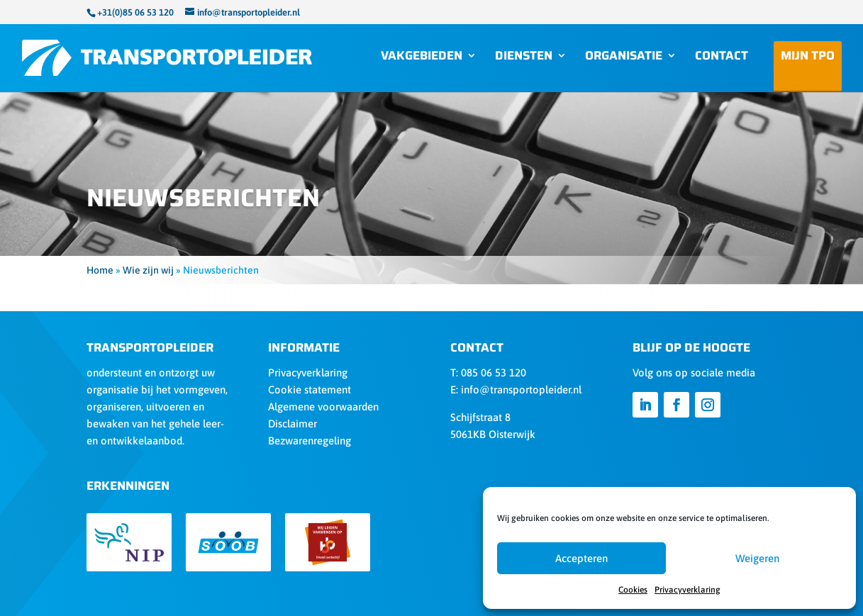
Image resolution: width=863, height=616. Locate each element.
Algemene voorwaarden (323, 407)
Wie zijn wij (148, 270)
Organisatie (624, 57)
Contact (722, 57)
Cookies (633, 590)
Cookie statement (310, 390)
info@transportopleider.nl (521, 390)
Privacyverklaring (687, 590)
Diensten (524, 57)
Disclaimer (293, 424)
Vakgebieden (422, 57)
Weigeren (757, 558)
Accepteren (581, 558)
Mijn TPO (808, 60)
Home (100, 270)
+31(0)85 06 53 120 (135, 12)
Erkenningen (128, 486)
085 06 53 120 (494, 373)
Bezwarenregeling (310, 441)
